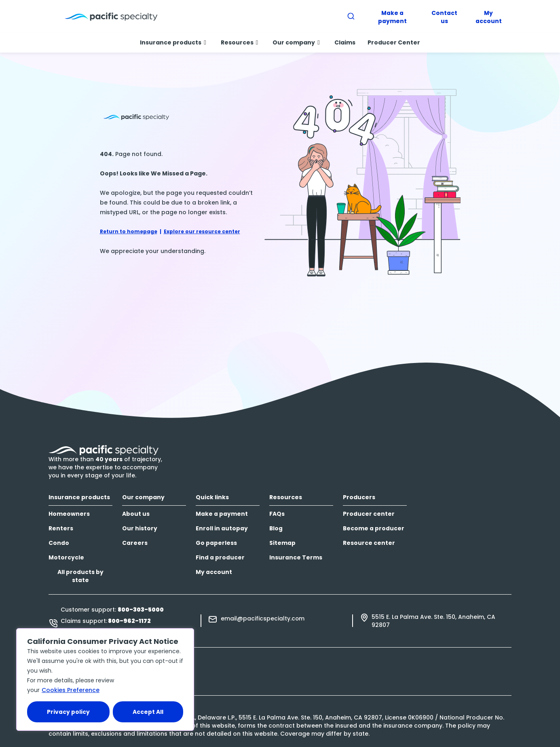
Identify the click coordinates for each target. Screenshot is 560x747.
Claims (345, 42)
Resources (239, 42)
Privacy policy (68, 712)
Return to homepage (129, 231)
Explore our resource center (202, 231)
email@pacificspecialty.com (263, 618)
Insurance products (173, 42)
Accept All (148, 712)
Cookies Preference (71, 690)
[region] (105, 679)
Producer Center (394, 42)
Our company (296, 42)
